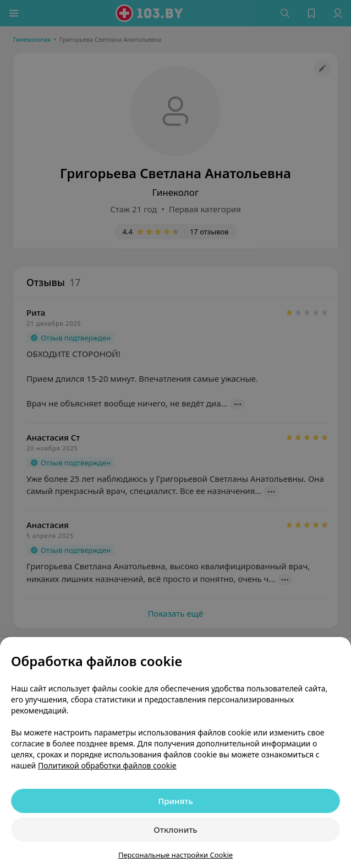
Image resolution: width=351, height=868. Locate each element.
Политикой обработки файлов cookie (107, 765)
